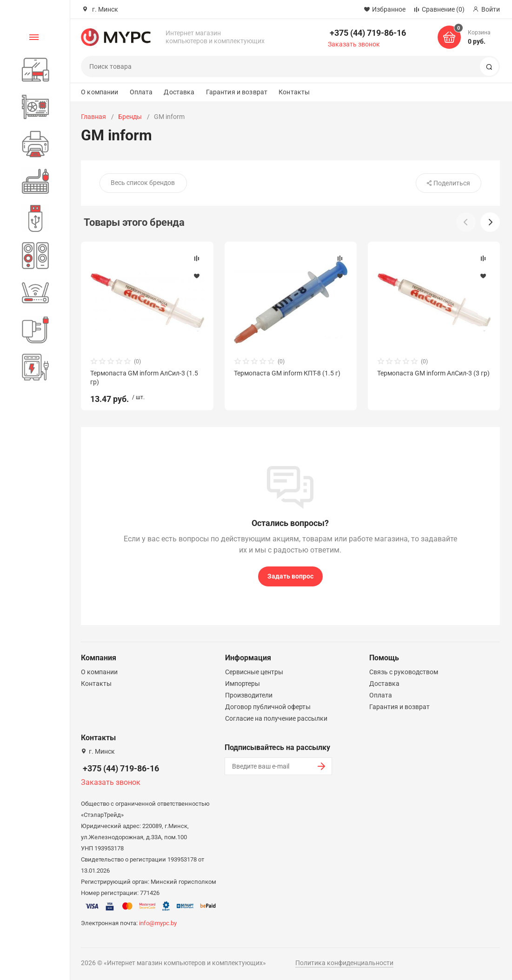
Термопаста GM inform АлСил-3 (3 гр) (433, 373)
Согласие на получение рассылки (276, 718)
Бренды (130, 117)
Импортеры (243, 684)
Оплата (141, 92)
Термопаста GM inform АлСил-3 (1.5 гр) (144, 377)
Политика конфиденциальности (344, 963)
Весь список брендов (143, 183)
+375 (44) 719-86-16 (368, 33)
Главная (93, 117)
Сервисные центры (254, 672)
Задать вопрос (290, 576)
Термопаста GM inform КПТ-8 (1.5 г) (287, 373)
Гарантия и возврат (237, 92)
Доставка (179, 92)
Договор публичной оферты (268, 707)
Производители (249, 695)
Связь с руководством (404, 672)
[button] (490, 222)
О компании (100, 92)
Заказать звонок (354, 44)
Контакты (294, 92)
